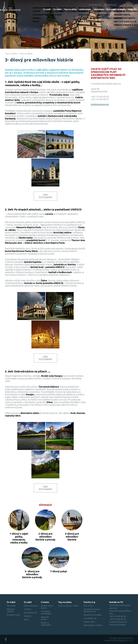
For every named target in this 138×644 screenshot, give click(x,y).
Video (131, 9)
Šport (27, 620)
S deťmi (28, 609)
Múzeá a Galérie (11, 610)
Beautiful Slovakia (92, 615)
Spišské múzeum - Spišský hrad (92, 610)
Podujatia (111, 9)
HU (132, 5)
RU (136, 5)
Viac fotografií (45, 196)
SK (125, 5)
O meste (122, 9)
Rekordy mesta (45, 618)
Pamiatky (11, 606)
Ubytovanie (99, 9)
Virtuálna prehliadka (46, 612)
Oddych (28, 616)
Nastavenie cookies (93, 625)
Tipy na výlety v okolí (68, 606)
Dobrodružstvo (31, 606)
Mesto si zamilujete (46, 624)
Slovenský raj (30, 613)
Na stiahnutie (110, 5)
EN (128, 5)
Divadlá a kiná (13, 615)
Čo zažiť (47, 9)
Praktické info (95, 5)
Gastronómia (85, 9)
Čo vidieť (57, 9)
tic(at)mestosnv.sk (100, 104)
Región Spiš (89, 622)
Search (135, 10)
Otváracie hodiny (117, 625)
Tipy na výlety (70, 9)
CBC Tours (89, 606)
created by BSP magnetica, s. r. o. (118, 640)
